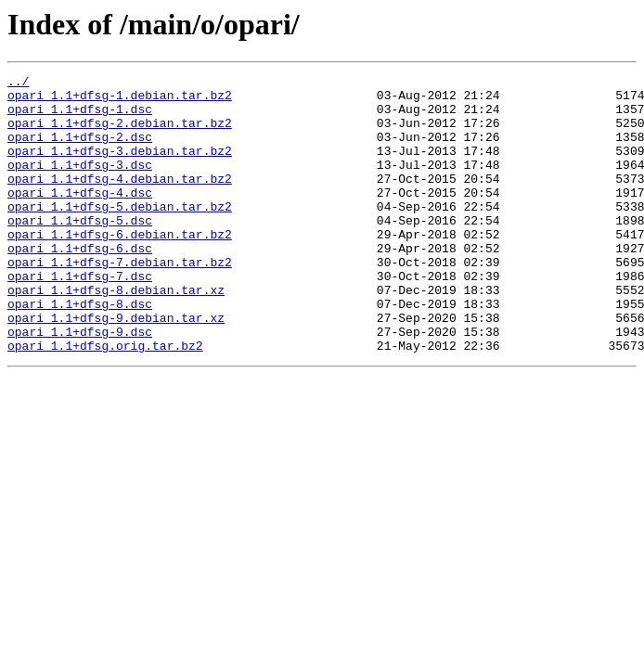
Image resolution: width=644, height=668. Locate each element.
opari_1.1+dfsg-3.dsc (80, 184)
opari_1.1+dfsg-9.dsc (80, 384)
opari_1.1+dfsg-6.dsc (80, 284)
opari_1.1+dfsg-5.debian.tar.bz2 (120, 234)
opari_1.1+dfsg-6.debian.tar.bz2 (120, 267)
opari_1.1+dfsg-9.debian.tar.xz (116, 367)
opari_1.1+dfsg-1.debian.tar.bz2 (120, 100)
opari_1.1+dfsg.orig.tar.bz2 (105, 401)
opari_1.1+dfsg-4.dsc (80, 217)
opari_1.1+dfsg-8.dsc (80, 351)
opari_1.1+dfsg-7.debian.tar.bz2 (120, 301)
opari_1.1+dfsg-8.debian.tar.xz (116, 334)
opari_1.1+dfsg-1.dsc (80, 117)
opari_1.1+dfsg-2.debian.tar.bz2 (120, 134)
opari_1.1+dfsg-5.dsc (80, 250)
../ (18, 83)
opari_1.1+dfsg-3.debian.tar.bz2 (120, 167)
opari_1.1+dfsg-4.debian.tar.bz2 (120, 200)
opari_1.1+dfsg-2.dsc (80, 150)
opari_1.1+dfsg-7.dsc (80, 317)
